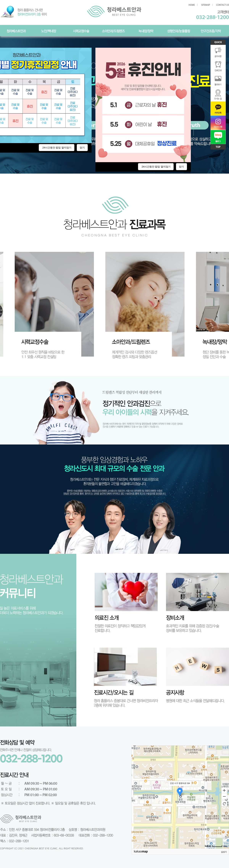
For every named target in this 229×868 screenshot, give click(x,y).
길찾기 (224, 852)
